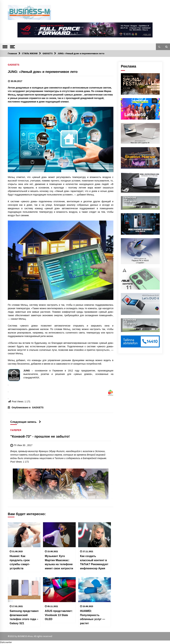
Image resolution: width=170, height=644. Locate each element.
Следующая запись (26, 422)
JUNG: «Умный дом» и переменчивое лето (43, 72)
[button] (159, 47)
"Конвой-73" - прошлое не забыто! (40, 436)
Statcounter (6, 642)
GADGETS (14, 65)
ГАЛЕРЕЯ (16, 430)
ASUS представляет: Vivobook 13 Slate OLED (59, 615)
